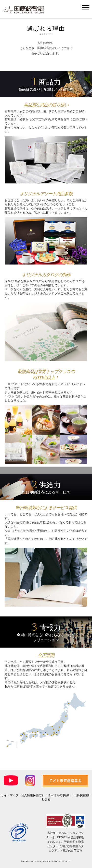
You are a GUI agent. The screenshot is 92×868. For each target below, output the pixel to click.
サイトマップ (10, 795)
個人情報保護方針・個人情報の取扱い (46, 795)
